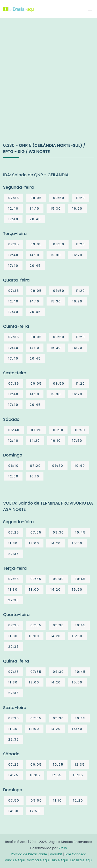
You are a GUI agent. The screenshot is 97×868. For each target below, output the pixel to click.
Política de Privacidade (29, 854)
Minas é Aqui (15, 860)
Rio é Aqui (60, 860)
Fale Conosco (75, 854)
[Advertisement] (48, 86)
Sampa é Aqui (38, 860)
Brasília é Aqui (81, 860)
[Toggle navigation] (91, 9)
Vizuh (63, 848)
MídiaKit (56, 854)
